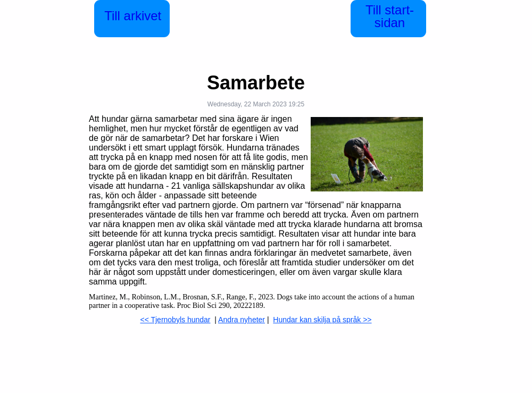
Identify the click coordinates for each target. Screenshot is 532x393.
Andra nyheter (242, 320)
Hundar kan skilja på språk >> (322, 320)
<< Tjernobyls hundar (175, 320)
